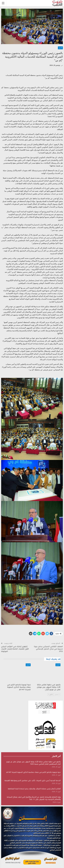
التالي (51, 694)
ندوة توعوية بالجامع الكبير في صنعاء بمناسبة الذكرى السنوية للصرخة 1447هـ (33, 772)
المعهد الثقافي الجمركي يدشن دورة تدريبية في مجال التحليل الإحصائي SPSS (48, 649)
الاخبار (60, 48)
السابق (57, 694)
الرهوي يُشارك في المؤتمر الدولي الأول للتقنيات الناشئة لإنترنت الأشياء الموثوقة (15, 649)
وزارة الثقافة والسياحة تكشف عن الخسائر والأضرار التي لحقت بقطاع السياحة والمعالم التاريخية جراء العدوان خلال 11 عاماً (34, 798)
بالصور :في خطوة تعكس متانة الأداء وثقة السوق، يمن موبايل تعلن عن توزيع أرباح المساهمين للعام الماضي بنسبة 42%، (33, 763)
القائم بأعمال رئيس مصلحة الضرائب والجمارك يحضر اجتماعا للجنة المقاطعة (34, 789)
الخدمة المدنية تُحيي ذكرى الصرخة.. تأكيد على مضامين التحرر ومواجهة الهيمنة (33, 781)
